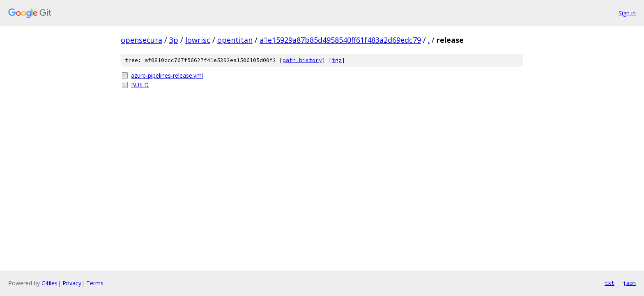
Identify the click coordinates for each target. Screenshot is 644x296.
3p (174, 40)
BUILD (140, 85)
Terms (95, 283)
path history (302, 60)
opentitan (235, 40)
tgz (337, 60)
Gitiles (49, 283)
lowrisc (198, 40)
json (629, 283)
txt (609, 283)
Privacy (72, 283)
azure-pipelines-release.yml (167, 75)
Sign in (627, 13)
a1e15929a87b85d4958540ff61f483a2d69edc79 (340, 40)
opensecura (141, 40)
